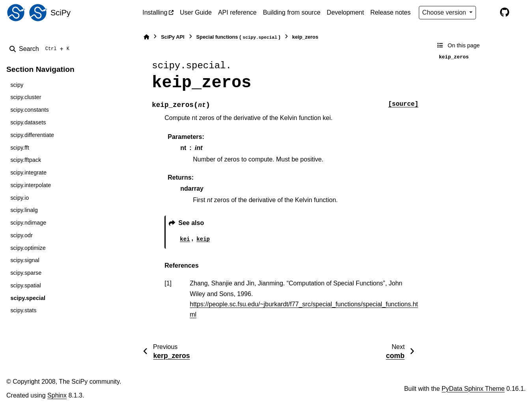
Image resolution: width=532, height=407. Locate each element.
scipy (17, 85)
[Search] (41, 49)
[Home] (146, 37)
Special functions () (238, 37)
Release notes (390, 12)
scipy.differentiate (32, 135)
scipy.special (28, 298)
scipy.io (20, 198)
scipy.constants (29, 110)
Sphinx (57, 395)
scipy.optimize (28, 248)
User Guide (196, 12)
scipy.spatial (25, 285)
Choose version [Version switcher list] (445, 12)
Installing (155, 12)
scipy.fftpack (26, 160)
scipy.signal (25, 260)
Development (345, 12)
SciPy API (173, 37)
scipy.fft (20, 148)
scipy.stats (23, 310)
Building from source (292, 12)
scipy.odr (21, 235)
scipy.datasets (28, 122)
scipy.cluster (26, 97)
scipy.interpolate (31, 185)
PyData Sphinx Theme (473, 389)
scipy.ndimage (28, 223)
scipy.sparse (26, 273)
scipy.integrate (28, 173)
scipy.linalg (24, 210)
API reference (237, 12)
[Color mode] (488, 13)
